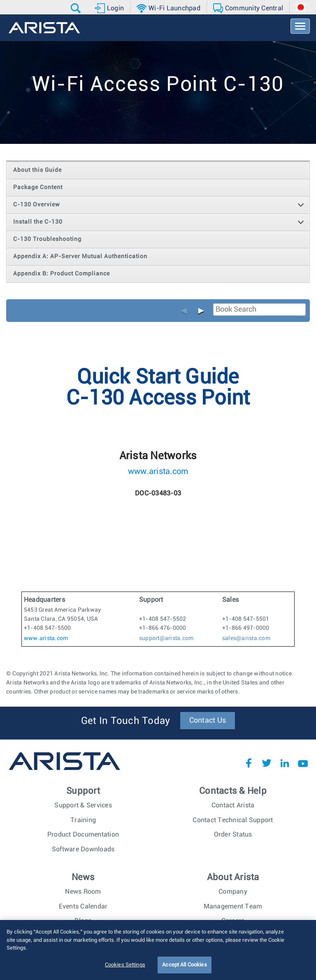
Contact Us (208, 721)
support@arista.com (166, 638)
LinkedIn (285, 763)
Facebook (249, 763)
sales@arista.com (246, 638)
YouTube (303, 763)
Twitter (267, 763)
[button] (77, 8)
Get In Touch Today (126, 721)
